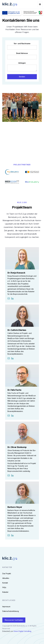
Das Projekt (7, 574)
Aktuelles (6, 578)
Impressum (6, 607)
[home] (9, 4)
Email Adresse (22, 53)
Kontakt (5, 583)
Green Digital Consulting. (23, 631)
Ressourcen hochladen (14, 620)
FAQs (4, 588)
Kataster (5, 592)
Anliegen (22, 63)
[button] (40, 4)
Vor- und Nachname (22, 44)
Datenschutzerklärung (11, 611)
